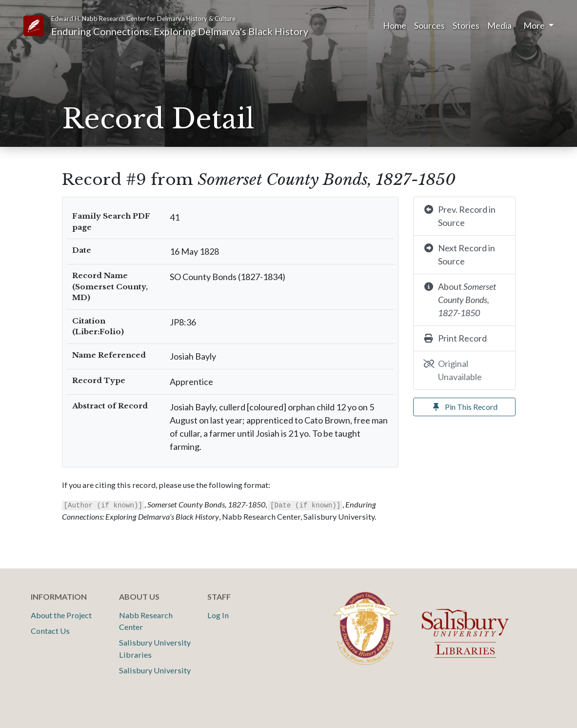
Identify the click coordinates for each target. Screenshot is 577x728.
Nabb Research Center (146, 621)
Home (395, 25)
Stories (466, 25)
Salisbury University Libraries (155, 648)
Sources (429, 25)
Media (499, 25)
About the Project (61, 615)
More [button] (535, 25)
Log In (218, 615)
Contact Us (50, 631)
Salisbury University (155, 670)
